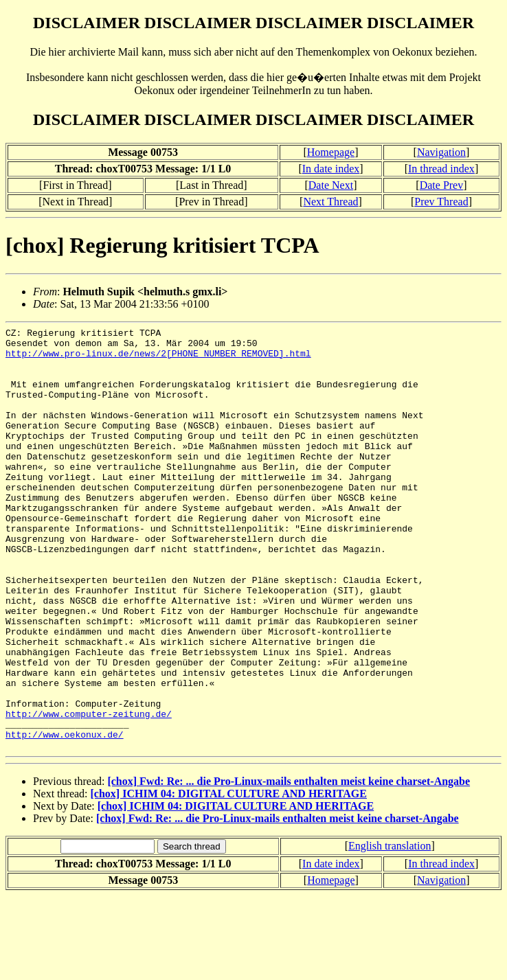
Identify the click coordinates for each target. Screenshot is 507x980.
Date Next (331, 185)
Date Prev (442, 185)
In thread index (441, 169)
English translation (390, 930)
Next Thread (330, 202)
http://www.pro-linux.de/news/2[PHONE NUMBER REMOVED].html (158, 359)
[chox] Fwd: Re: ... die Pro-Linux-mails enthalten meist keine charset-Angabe (289, 866)
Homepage (331, 152)
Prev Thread (441, 202)
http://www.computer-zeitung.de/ (89, 792)
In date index (331, 169)
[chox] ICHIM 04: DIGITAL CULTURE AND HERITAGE (229, 878)
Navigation (441, 152)
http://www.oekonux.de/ (65, 817)
